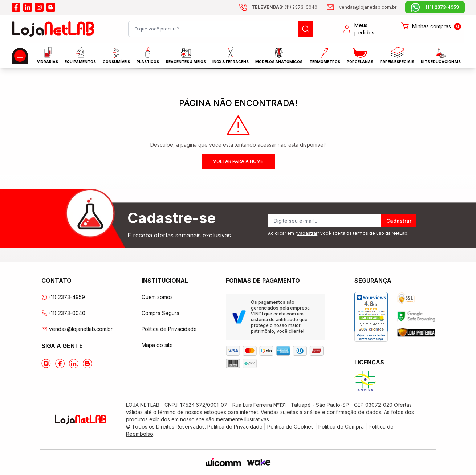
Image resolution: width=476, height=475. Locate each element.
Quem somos (157, 297)
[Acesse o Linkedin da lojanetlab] (74, 364)
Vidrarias (48, 55)
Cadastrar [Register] (399, 221)
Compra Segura (160, 313)
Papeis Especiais (397, 55)
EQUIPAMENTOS (80, 55)
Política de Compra (341, 427)
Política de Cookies (290, 427)
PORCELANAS (360, 56)
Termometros (325, 56)
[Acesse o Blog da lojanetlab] (88, 364)
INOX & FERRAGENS (231, 55)
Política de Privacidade (169, 329)
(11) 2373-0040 (63, 313)
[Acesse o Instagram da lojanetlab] (46, 364)
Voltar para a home (238, 161)
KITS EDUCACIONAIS (441, 56)
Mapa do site (157, 345)
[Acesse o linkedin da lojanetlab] (28, 7)
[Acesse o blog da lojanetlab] (51, 7)
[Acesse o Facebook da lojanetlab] (60, 364)
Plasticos (148, 55)
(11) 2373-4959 (63, 297)
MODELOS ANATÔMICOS (279, 56)
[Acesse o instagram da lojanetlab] (39, 7)
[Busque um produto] (306, 29)
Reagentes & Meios (186, 56)
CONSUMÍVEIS (116, 56)
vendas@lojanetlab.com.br (77, 329)
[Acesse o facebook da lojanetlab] (16, 7)
